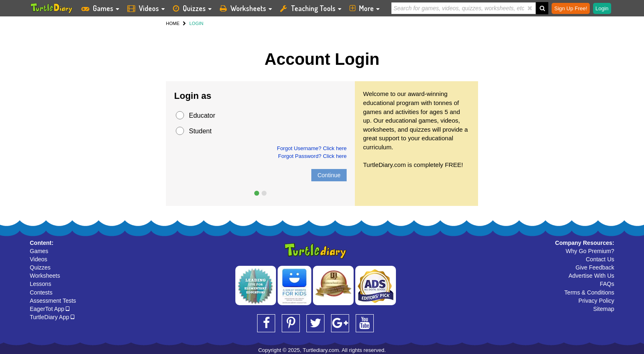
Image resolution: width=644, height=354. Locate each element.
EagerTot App (50, 309)
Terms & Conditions (589, 292)
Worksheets (45, 276)
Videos (39, 259)
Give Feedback (595, 267)
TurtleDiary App (52, 317)
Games (39, 251)
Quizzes (40, 267)
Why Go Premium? (590, 251)
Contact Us (600, 259)
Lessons (41, 284)
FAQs (607, 284)
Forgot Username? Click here (312, 148)
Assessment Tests (53, 301)
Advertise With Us (591, 276)
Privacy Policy (596, 301)
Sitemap (604, 309)
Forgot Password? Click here (312, 156)
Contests (41, 292)
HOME (173, 23)
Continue (329, 175)
